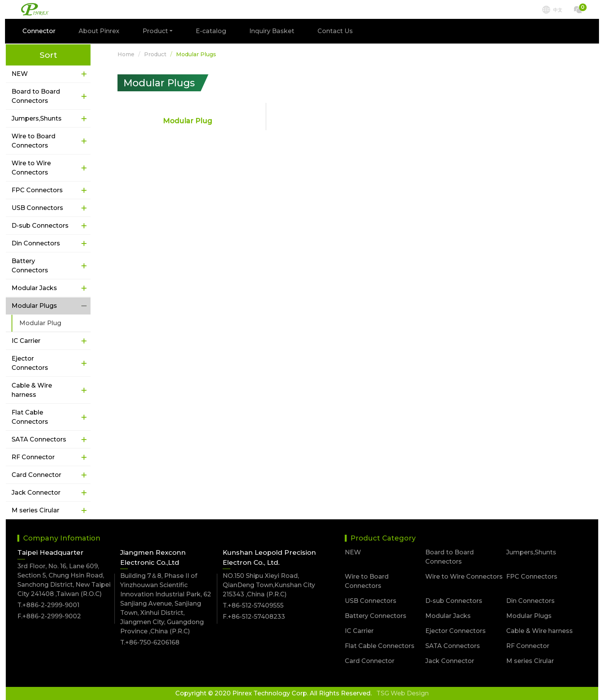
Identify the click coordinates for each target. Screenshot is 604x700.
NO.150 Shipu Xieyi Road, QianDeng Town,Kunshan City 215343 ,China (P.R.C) (269, 585)
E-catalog (212, 32)
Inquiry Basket (273, 32)
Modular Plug (40, 323)
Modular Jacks (34, 288)
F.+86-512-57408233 (254, 617)
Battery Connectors (30, 266)
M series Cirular (35, 510)
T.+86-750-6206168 (150, 642)
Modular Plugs (34, 306)
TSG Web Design (403, 693)
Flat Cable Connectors (30, 417)
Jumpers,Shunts (37, 118)
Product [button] (156, 32)
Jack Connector (36, 493)
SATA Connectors (39, 439)
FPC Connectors (37, 190)
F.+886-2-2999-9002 (49, 616)
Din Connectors (36, 243)
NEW (20, 74)
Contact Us (336, 32)
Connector (40, 32)
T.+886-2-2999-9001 (48, 605)
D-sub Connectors (40, 226)
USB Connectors (37, 208)
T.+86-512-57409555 (253, 605)
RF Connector (33, 457)
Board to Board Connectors (36, 96)
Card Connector (36, 475)
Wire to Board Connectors (34, 141)
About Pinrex (100, 32)
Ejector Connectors (30, 363)
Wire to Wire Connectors (31, 168)
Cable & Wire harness (32, 390)
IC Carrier (26, 341)
